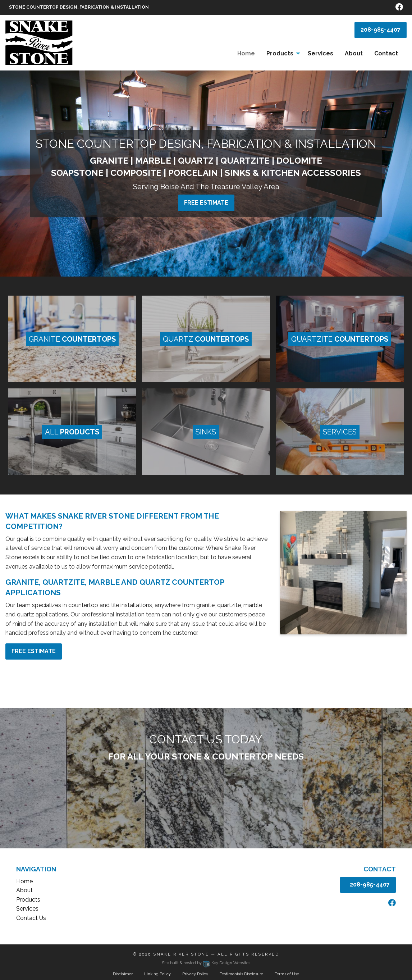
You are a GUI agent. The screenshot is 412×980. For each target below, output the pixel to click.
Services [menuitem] (321, 53)
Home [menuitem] (246, 53)
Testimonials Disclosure (241, 974)
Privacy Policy (195, 974)
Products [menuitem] (280, 53)
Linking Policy (157, 974)
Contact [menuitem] (386, 53)
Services (27, 909)
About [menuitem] (354, 53)
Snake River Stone (181, 954)
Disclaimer (123, 974)
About (24, 890)
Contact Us (31, 918)
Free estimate (206, 203)
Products (28, 900)
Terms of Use (287, 974)
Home (24, 881)
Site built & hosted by (206, 963)
